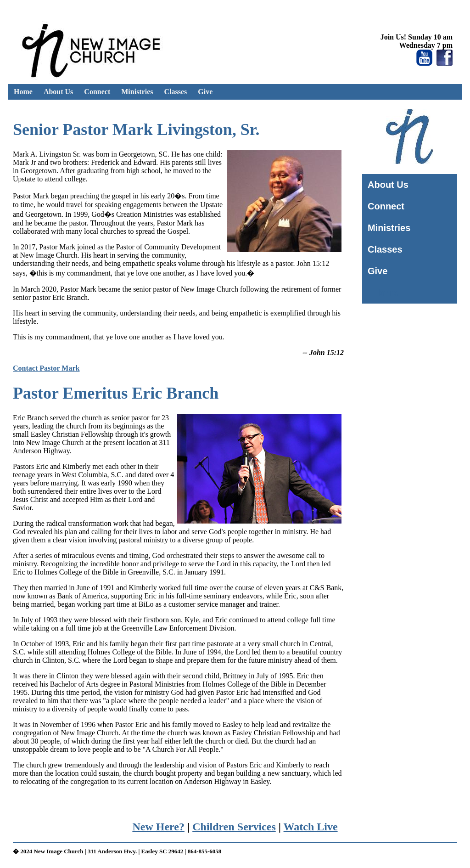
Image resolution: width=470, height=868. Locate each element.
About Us (58, 92)
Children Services (234, 827)
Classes (176, 92)
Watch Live (311, 827)
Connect (97, 92)
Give (205, 92)
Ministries (137, 92)
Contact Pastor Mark (46, 368)
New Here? (158, 827)
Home (23, 92)
